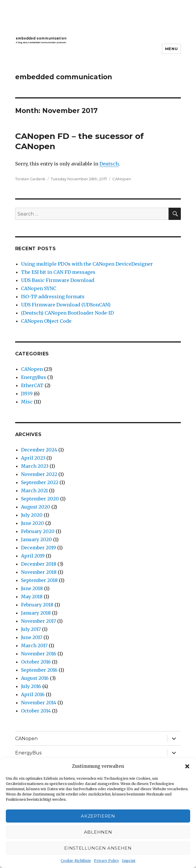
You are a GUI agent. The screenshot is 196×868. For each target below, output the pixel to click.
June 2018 (32, 588)
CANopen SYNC (39, 288)
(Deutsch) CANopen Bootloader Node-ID (67, 313)
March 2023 (35, 466)
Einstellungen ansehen (98, 848)
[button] (187, 766)
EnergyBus (34, 377)
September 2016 (39, 670)
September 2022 (40, 482)
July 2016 (31, 686)
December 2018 (39, 564)
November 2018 (39, 572)
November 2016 (39, 654)
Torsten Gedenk (30, 179)
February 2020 (38, 531)
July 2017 (31, 629)
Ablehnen (98, 832)
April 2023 (33, 458)
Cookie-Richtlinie (76, 861)
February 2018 (37, 605)
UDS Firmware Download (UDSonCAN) (66, 305)
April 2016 (33, 694)
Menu (171, 49)
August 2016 (35, 678)
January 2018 (36, 613)
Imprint (129, 861)
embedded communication (64, 77)
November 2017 (38, 621)
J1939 (27, 394)
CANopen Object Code (46, 321)
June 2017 (32, 637)
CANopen (122, 179)
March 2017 (34, 645)
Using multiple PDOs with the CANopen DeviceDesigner (87, 264)
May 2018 (32, 597)
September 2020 (40, 499)
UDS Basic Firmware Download (58, 280)
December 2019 (38, 548)
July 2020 (32, 515)
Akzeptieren (98, 816)
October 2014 (36, 711)
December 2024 (39, 450)
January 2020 (36, 539)
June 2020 (33, 523)
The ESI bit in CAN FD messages (58, 272)
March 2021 (34, 491)
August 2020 (36, 507)
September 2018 (39, 580)
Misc (27, 402)
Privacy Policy (106, 861)
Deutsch (109, 164)
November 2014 (39, 703)
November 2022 (39, 474)
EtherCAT (32, 385)
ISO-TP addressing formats (53, 297)
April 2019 (33, 556)
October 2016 (36, 662)
